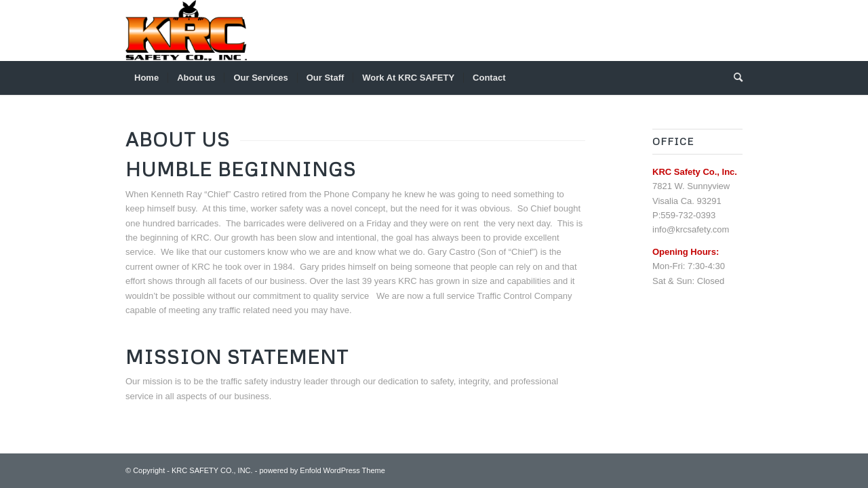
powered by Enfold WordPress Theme (322, 470)
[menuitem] (146, 78)
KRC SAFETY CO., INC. (212, 470)
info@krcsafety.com (691, 229)
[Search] (734, 78)
